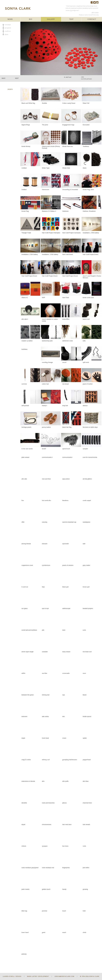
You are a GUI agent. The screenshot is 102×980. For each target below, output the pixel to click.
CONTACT (92, 19)
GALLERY (51, 19)
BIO (31, 19)
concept (8, 25)
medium (8, 31)
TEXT (71, 19)
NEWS (10, 19)
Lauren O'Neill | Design (12, 976)
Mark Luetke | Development (38, 976)
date (7, 34)
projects (8, 28)
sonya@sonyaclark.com (64, 976)
